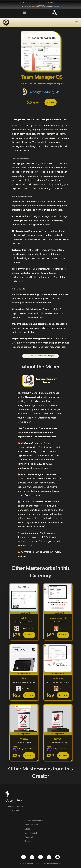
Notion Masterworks (34, 821)
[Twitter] (23, 857)
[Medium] (49, 857)
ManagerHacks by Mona (47, 92)
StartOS (42, 3)
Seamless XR (31, 833)
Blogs (28, 829)
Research (29, 837)
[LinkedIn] (40, 857)
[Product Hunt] (58, 857)
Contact (29, 841)
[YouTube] (32, 857)
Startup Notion (32, 825)
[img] (55, 12)
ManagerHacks (25, 541)
